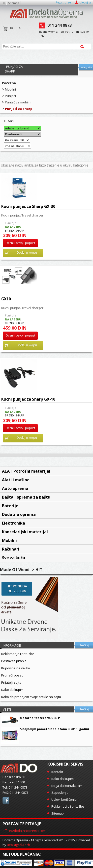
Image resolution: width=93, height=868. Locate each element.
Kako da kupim (12, 690)
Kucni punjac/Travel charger (22, 215)
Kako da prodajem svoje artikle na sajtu (31, 697)
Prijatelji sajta (11, 682)
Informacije (12, 645)
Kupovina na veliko (16, 668)
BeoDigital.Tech (18, 845)
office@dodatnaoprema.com (24, 831)
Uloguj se (85, 2)
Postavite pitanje (14, 661)
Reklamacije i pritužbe (68, 806)
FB (3, 3)
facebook (6, 800)
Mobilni (10, 89)
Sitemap (14, 3)
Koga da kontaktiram (67, 786)
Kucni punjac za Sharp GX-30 (28, 206)
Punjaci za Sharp (19, 109)
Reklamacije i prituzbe (18, 654)
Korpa (12, 30)
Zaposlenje (60, 793)
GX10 (6, 299)
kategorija (86, 67)
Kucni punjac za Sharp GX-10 (28, 399)
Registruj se (63, 2)
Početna (9, 83)
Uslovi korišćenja (64, 799)
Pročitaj (84, 645)
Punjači (10, 96)
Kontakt (57, 772)
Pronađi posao (12, 675)
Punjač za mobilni (18, 102)
